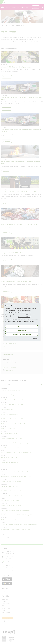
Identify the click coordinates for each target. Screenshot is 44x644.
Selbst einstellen (22, 331)
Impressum (35, 338)
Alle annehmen (22, 327)
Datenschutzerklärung (24, 317)
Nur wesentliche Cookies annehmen (22, 334)
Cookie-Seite (14, 319)
